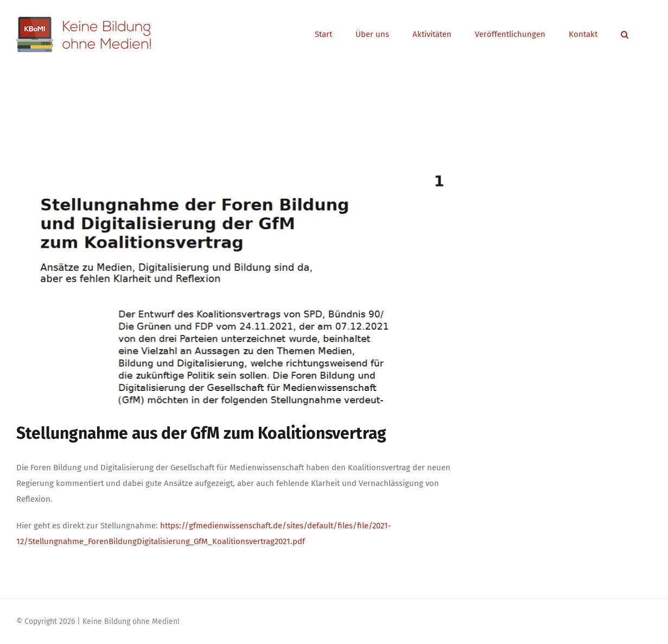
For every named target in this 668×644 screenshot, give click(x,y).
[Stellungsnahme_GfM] (239, 277)
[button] (625, 34)
